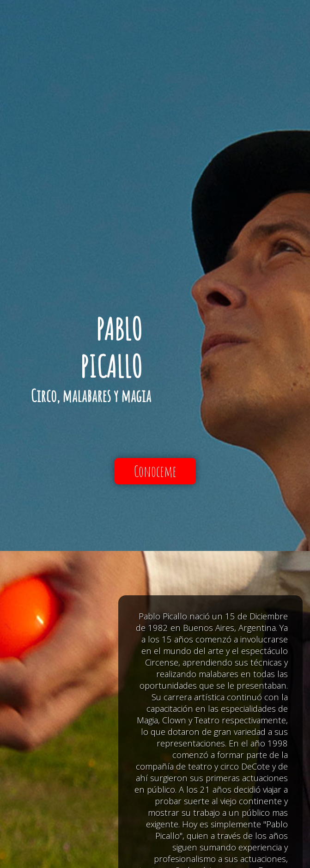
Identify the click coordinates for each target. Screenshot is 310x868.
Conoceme (155, 471)
